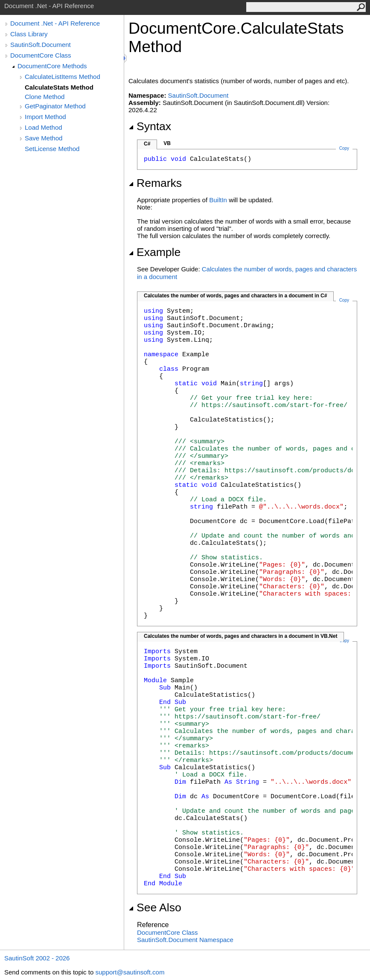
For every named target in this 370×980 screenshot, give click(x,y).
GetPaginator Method (55, 106)
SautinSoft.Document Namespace (185, 940)
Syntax (150, 126)
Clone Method (45, 97)
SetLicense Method (52, 149)
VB (167, 143)
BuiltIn (218, 200)
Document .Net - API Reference (55, 23)
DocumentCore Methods (52, 66)
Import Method (45, 117)
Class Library (29, 34)
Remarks (155, 183)
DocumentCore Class (41, 55)
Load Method (44, 127)
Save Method (44, 138)
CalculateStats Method (59, 87)
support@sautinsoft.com (130, 972)
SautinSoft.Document (41, 45)
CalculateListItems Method (63, 77)
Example (154, 252)
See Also (155, 907)
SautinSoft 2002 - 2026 (37, 958)
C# (147, 144)
